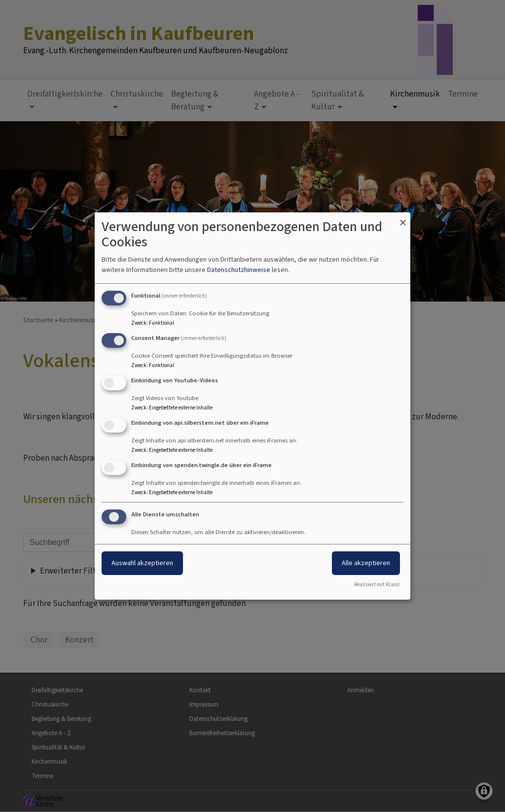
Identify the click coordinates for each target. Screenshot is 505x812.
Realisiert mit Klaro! (377, 585)
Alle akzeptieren (366, 563)
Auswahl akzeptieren (142, 563)
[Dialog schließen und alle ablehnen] (403, 219)
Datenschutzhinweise (239, 270)
